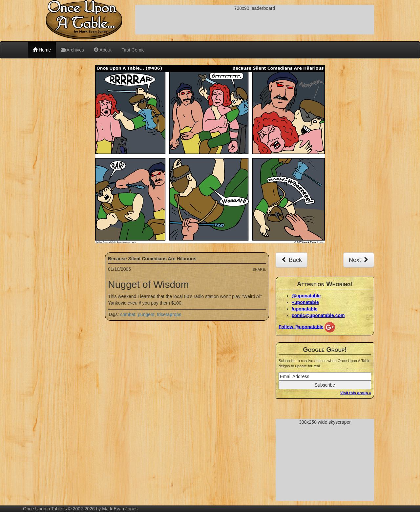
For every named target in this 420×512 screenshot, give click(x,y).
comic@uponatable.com (318, 315)
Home (42, 50)
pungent (146, 314)
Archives (72, 50)
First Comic (133, 50)
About (103, 50)
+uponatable (305, 302)
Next (359, 260)
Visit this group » (356, 393)
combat (128, 314)
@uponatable (306, 296)
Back (292, 260)
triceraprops (169, 314)
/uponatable (305, 309)
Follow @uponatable (301, 327)
